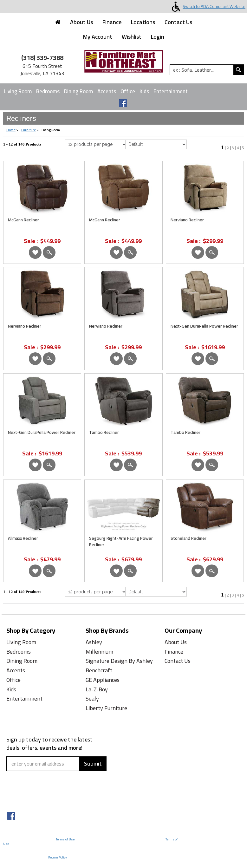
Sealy (92, 698)
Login (158, 37)
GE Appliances (103, 680)
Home (11, 130)
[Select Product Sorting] (156, 144)
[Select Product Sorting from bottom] (156, 592)
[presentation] (45, 793)
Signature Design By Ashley (119, 661)
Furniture (29, 130)
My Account (98, 37)
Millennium (99, 652)
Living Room (18, 91)
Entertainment (171, 91)
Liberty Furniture (106, 708)
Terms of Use (65, 839)
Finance (112, 22)
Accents (107, 91)
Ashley (94, 642)
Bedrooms (48, 91)
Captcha (18, 775)
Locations (143, 22)
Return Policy (58, 857)
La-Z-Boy (97, 689)
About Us (81, 22)
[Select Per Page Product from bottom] (96, 592)
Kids (144, 91)
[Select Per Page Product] (96, 144)
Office (128, 91)
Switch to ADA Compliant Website (207, 6)
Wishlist (132, 37)
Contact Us (178, 22)
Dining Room (78, 91)
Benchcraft (99, 670)
